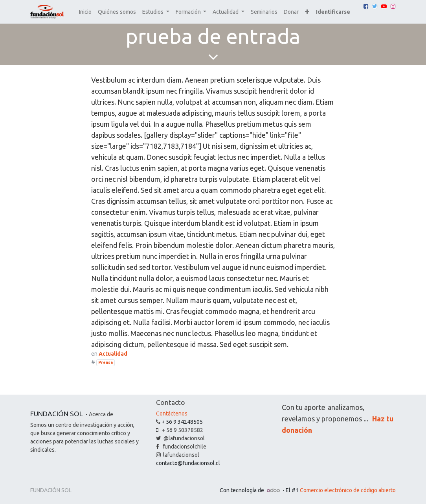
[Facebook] (366, 6)
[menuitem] (85, 12)
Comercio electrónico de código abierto (348, 490)
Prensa (106, 362)
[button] (307, 12)
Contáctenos (172, 414)
